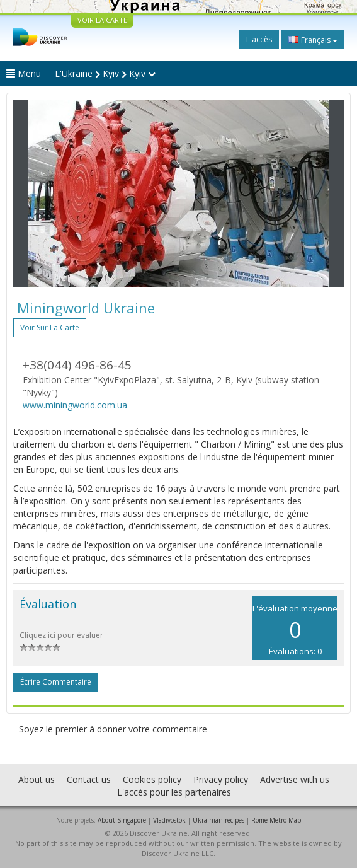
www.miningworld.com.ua (75, 405)
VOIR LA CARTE (102, 20)
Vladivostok (169, 820)
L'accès (259, 39)
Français (313, 40)
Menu (24, 73)
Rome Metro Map (276, 820)
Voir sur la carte (50, 327)
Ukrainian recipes (218, 820)
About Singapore (122, 820)
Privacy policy (221, 779)
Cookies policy (152, 779)
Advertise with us (295, 779)
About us (37, 779)
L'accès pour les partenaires (174, 792)
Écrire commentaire (56, 682)
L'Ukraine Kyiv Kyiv (105, 73)
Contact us (89, 779)
